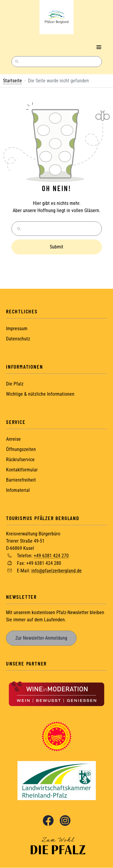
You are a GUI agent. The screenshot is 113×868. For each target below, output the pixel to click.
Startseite (13, 81)
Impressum (17, 329)
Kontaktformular (22, 470)
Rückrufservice (20, 460)
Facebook (48, 821)
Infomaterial (18, 490)
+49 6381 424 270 (51, 556)
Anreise (13, 439)
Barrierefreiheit (21, 480)
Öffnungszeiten (21, 449)
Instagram (65, 821)
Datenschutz (18, 339)
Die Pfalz (15, 384)
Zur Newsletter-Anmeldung (41, 638)
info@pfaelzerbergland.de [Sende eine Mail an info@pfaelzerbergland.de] (56, 570)
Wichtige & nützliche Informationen (40, 394)
